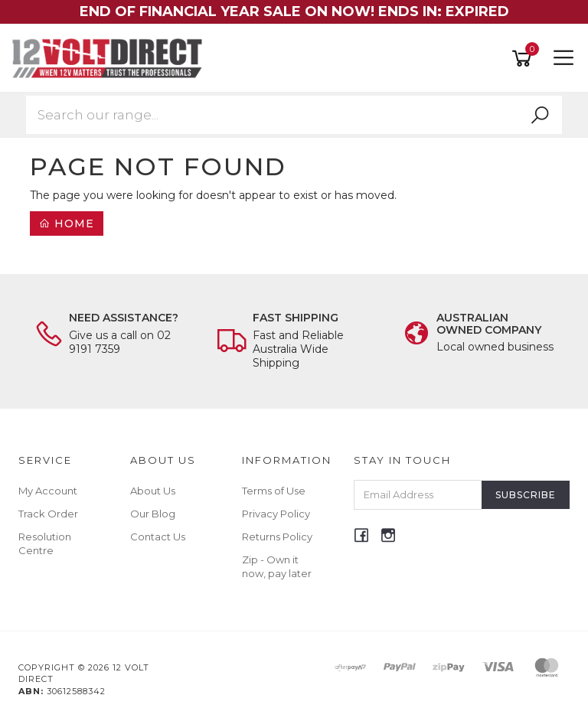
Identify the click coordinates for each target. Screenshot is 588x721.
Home (67, 223)
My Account (48, 491)
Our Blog (153, 514)
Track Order (48, 514)
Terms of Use (274, 491)
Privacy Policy (276, 514)
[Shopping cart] (524, 59)
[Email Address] (418, 495)
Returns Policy (277, 537)
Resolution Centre (45, 543)
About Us (153, 491)
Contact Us (158, 537)
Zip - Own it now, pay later (277, 566)
